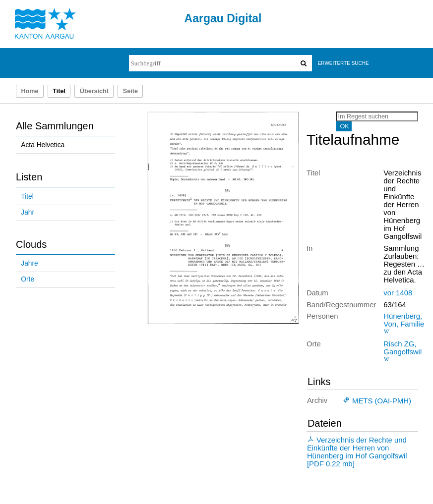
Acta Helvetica (43, 145)
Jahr (28, 212)
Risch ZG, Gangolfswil (402, 348)
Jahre (29, 263)
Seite (130, 91)
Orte (28, 279)
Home (30, 91)
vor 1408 (398, 293)
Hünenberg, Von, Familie (404, 320)
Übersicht (94, 91)
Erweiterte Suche (343, 63)
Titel (27, 196)
